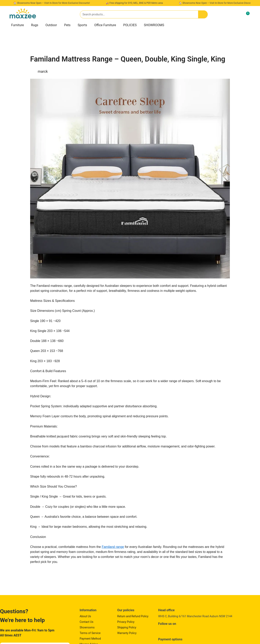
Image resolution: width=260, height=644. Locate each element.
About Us (85, 616)
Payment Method (90, 639)
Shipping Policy (127, 627)
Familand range (113, 547)
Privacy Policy (126, 622)
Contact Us (87, 622)
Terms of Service (90, 633)
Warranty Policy (127, 633)
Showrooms (87, 627)
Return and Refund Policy (133, 616)
